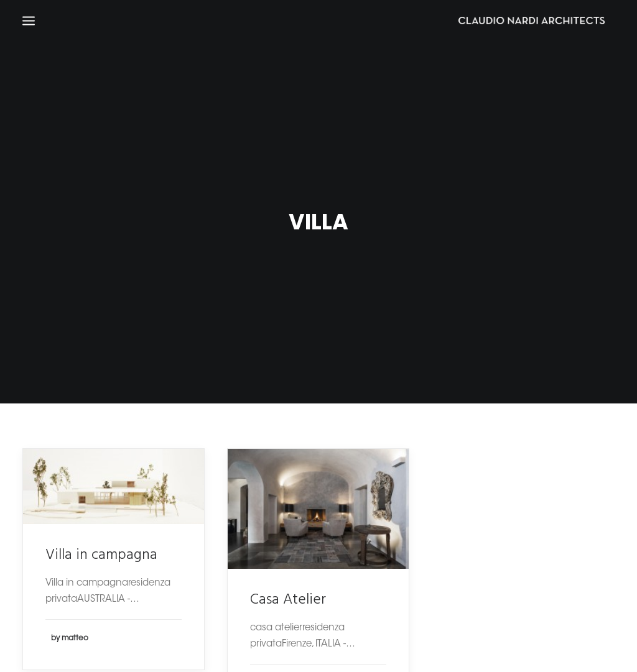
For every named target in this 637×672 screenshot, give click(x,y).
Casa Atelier (288, 594)
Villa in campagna (101, 550)
